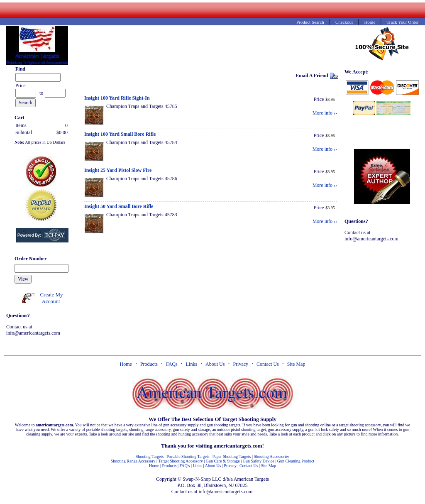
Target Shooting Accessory (180, 461)
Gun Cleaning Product (296, 461)
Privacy (241, 364)
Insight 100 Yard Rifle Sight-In (117, 98)
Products (149, 364)
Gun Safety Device (259, 461)
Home (126, 364)
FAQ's (184, 466)
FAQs (172, 364)
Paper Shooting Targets (232, 456)
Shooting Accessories (271, 456)
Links (192, 364)
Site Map (296, 364)
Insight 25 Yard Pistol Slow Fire (118, 170)
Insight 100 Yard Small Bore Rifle (120, 134)
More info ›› (325, 113)
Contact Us (268, 364)
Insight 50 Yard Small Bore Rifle (119, 206)
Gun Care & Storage (223, 461)
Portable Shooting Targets (188, 456)
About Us (215, 364)
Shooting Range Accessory (133, 461)
